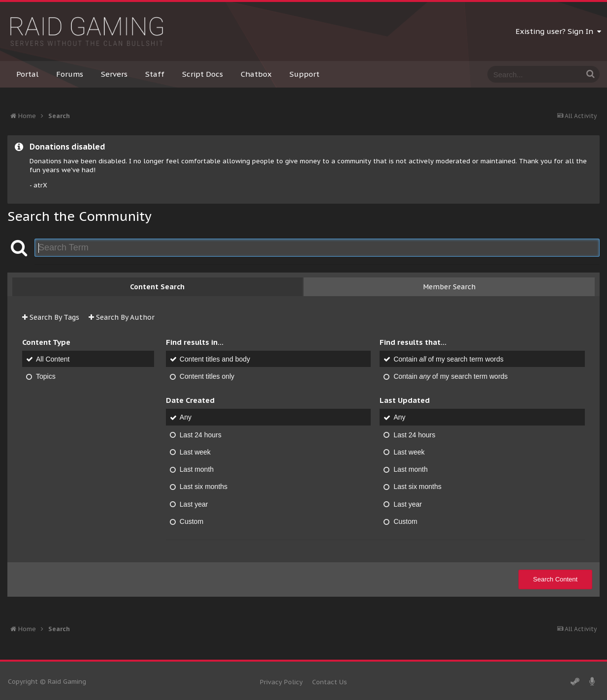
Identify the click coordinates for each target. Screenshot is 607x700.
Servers (114, 74)
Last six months (204, 487)
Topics (46, 376)
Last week (195, 452)
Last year (194, 504)
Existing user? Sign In (558, 31)
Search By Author (122, 317)
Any (186, 418)
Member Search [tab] (449, 287)
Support (304, 74)
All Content (53, 359)
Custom (192, 521)
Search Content (555, 579)
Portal (27, 74)
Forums (70, 74)
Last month (197, 469)
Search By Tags (51, 317)
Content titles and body (215, 359)
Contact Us (330, 682)
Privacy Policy (281, 682)
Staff (155, 74)
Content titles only (207, 376)
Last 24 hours (201, 435)
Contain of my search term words (448, 359)
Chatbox (256, 74)
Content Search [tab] (157, 287)
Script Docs (203, 74)
